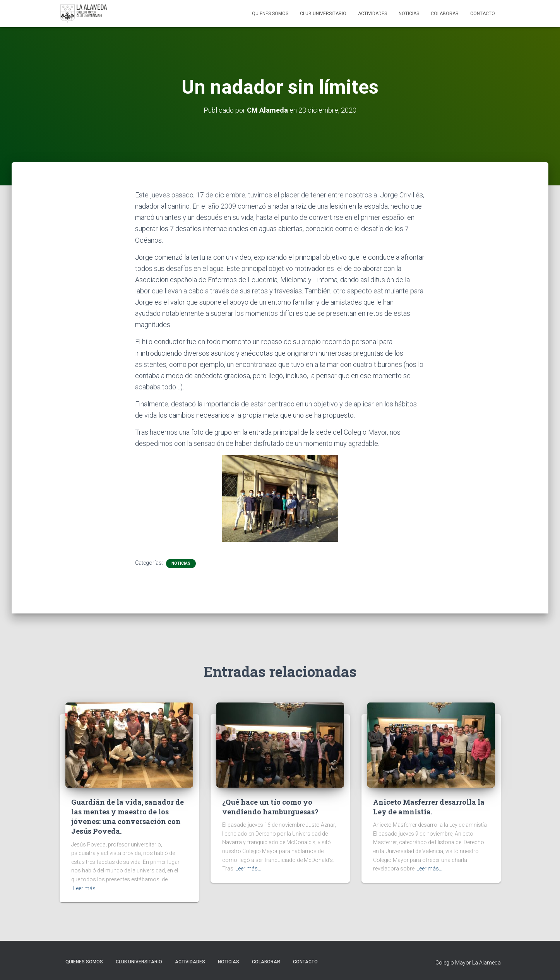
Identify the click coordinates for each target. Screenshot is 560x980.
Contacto (483, 14)
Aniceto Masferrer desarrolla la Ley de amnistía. (429, 807)
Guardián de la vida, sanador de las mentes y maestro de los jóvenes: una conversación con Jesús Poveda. (128, 817)
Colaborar (445, 14)
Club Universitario (323, 14)
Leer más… (86, 888)
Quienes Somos (270, 14)
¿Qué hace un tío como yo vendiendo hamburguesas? (270, 807)
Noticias (409, 14)
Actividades (372, 14)
